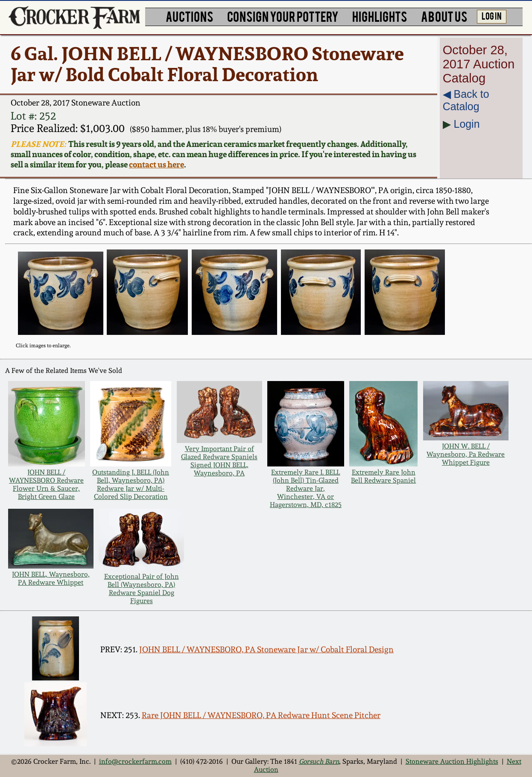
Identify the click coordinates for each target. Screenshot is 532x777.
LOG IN (492, 16)
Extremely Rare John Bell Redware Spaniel (383, 476)
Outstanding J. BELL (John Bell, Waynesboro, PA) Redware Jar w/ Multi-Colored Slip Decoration (131, 484)
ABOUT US (444, 16)
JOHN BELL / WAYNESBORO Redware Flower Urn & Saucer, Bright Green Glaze (46, 484)
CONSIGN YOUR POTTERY (283, 16)
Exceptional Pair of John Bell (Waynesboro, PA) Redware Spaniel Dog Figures (142, 589)
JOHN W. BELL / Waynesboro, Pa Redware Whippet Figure (466, 454)
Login (467, 124)
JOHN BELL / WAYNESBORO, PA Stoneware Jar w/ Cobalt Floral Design (266, 649)
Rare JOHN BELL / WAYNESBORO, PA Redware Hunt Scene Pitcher (261, 715)
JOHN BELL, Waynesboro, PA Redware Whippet (51, 578)
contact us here (156, 164)
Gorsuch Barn (319, 761)
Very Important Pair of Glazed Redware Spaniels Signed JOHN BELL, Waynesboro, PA (219, 461)
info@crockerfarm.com (135, 761)
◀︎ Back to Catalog (466, 100)
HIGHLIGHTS (380, 16)
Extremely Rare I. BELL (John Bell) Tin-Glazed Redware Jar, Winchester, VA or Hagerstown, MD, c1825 (306, 488)
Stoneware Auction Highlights (452, 761)
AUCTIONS (189, 16)
